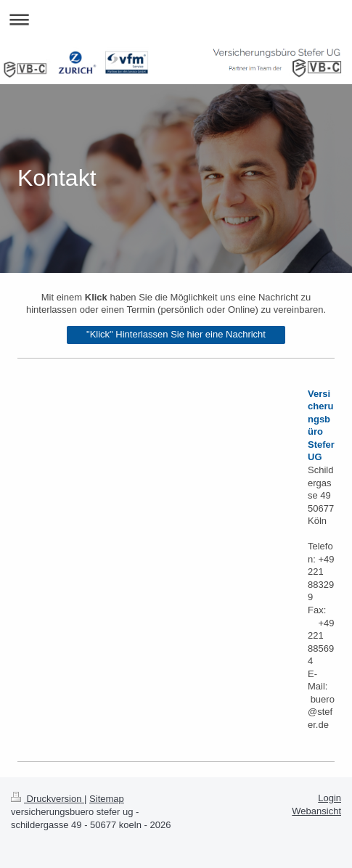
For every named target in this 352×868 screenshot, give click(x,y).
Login (330, 798)
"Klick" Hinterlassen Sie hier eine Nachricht (176, 334)
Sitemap (107, 799)
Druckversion (48, 799)
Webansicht (316, 811)
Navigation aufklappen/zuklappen (176, 19)
